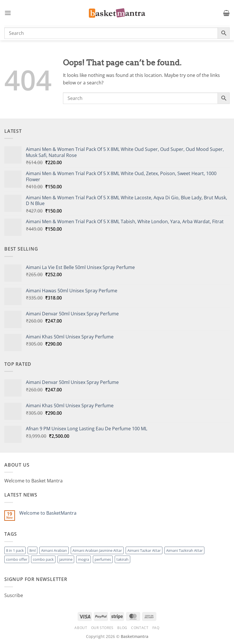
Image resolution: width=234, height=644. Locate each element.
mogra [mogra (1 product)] (84, 559)
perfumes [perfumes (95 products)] (103, 559)
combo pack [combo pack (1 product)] (43, 559)
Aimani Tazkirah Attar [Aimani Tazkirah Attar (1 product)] (184, 550)
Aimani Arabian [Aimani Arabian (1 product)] (54, 550)
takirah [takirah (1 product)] (122, 559)
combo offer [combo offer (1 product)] (17, 559)
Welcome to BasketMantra (48, 513)
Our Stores (102, 628)
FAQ (156, 628)
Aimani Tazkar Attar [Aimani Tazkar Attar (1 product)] (144, 550)
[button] (8, 13)
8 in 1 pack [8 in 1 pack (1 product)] (15, 550)
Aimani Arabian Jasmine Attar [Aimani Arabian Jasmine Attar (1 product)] (97, 550)
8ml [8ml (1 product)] (32, 550)
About (81, 628)
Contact (140, 628)
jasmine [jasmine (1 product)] (66, 559)
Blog (122, 628)
